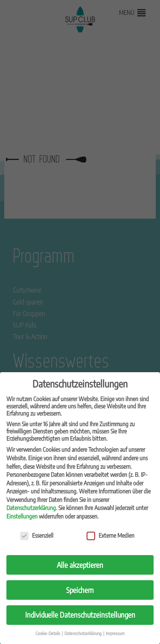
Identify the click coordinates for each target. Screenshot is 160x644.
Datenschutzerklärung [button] (83, 633)
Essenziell (37, 535)
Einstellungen (22, 516)
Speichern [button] (80, 590)
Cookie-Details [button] (48, 633)
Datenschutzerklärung (31, 508)
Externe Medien (111, 535)
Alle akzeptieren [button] (80, 565)
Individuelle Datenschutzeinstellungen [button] (80, 615)
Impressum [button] (115, 633)
